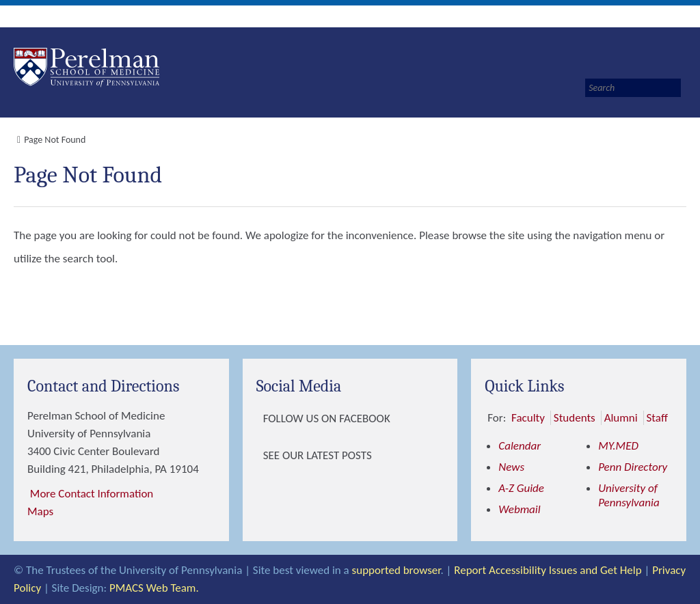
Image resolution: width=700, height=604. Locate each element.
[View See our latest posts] (260, 456)
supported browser (396, 570)
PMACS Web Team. (154, 588)
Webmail (519, 509)
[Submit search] (685, 88)
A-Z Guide (521, 488)
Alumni (621, 418)
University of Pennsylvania (629, 495)
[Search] (633, 88)
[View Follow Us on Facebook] (260, 419)
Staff (657, 418)
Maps (40, 511)
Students (575, 418)
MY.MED (618, 446)
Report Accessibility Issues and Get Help (548, 570)
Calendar (520, 446)
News (511, 467)
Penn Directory (633, 467)
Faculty (528, 418)
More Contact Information (92, 494)
